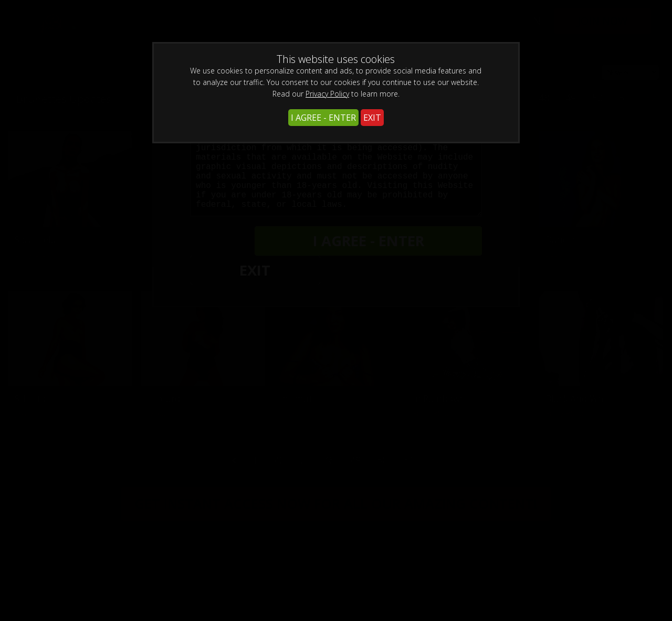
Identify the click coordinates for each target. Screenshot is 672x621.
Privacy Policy (327, 94)
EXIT (372, 118)
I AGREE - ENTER (323, 118)
